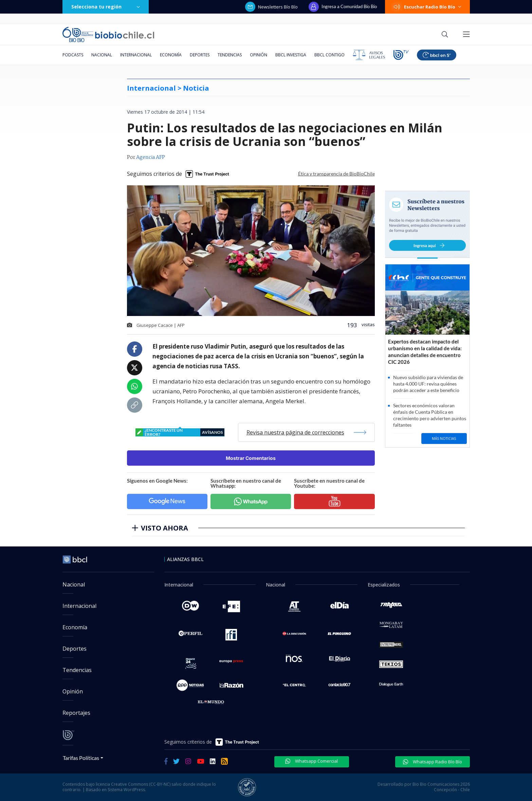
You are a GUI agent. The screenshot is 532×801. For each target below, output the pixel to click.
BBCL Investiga (291, 55)
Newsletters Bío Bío (271, 7)
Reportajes (76, 713)
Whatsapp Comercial (311, 761)
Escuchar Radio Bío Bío (427, 7)
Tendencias (230, 55)
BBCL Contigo (329, 55)
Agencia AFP (151, 157)
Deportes (200, 55)
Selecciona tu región (106, 7)
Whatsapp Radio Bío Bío (433, 762)
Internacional (136, 55)
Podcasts (73, 55)
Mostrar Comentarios (251, 458)
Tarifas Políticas (81, 758)
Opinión (259, 55)
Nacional (102, 55)
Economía (171, 55)
